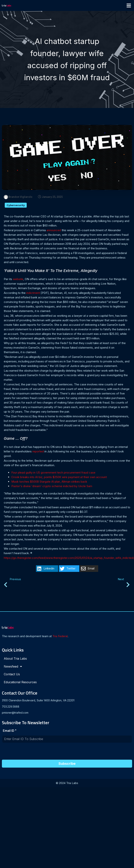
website (18, 279)
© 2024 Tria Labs (67, 783)
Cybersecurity (16, 206)
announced (54, 231)
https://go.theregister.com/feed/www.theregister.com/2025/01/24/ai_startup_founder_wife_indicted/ (69, 558)
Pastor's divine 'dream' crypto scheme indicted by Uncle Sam (52, 486)
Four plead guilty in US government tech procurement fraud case (53, 473)
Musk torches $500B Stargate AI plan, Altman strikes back (49, 482)
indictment (33, 293)
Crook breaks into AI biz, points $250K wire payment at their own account (59, 477)
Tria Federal (60, 637)
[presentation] (31, 752)
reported (38, 452)
